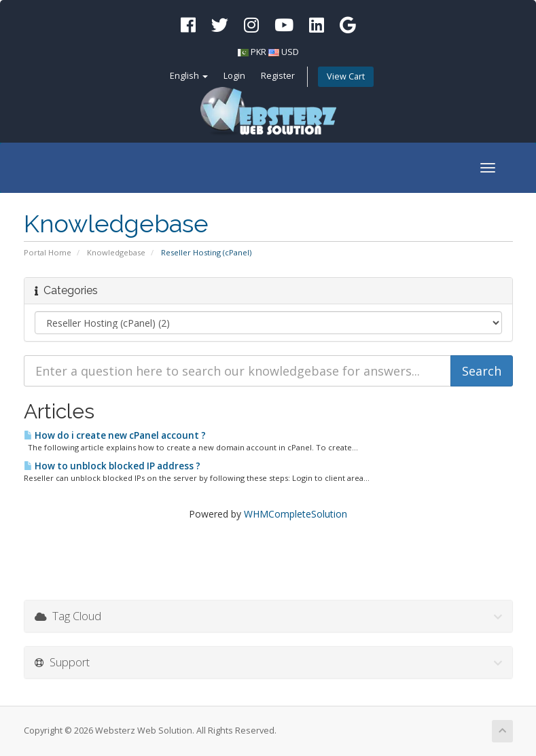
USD (290, 52)
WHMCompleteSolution (296, 514)
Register (278, 76)
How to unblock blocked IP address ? (112, 466)
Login (234, 76)
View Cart (346, 76)
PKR (258, 52)
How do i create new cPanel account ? (115, 435)
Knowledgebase (116, 252)
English (189, 76)
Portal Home (48, 252)
